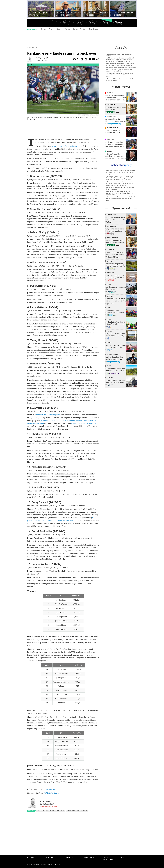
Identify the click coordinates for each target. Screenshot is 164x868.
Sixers (59, 29)
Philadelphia (50, 811)
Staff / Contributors (108, 858)
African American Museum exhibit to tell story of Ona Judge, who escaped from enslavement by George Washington (120, 60)
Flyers (51, 29)
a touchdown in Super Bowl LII (84, 423)
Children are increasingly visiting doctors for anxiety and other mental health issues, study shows (121, 172)
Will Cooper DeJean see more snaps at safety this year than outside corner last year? (120, 75)
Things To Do (112, 214)
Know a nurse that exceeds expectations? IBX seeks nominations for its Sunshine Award (121, 199)
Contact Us (69, 857)
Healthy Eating (112, 354)
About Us (31, 857)
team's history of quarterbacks (64, 146)
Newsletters (94, 29)
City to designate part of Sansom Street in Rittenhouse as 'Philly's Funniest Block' (121, 64)
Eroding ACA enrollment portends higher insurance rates (120, 80)
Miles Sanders (71, 811)
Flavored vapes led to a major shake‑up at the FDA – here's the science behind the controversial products (121, 69)
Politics (110, 93)
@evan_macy (52, 789)
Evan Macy (43, 58)
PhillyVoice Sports (52, 793)
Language (110, 249)
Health (79, 22)
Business (110, 296)
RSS (123, 857)
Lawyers (110, 378)
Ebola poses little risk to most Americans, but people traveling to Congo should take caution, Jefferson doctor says (121, 183)
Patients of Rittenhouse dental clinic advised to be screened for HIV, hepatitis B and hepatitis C (120, 193)
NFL (38, 65)
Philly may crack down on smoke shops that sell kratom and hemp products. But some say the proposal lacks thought (120, 178)
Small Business (112, 238)
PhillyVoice (42, 23)
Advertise (50, 857)
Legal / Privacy (89, 857)
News (65, 22)
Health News (111, 116)
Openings (110, 273)
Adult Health (112, 226)
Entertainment (112, 128)
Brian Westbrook (82, 811)
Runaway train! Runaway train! (48, 415)
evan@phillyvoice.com (48, 806)
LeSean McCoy (60, 811)
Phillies (67, 29)
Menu (31, 23)
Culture (92, 22)
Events (105, 22)
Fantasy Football (80, 29)
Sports (119, 22)
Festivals (110, 140)
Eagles (43, 29)
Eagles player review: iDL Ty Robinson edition (119, 55)
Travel (109, 284)
